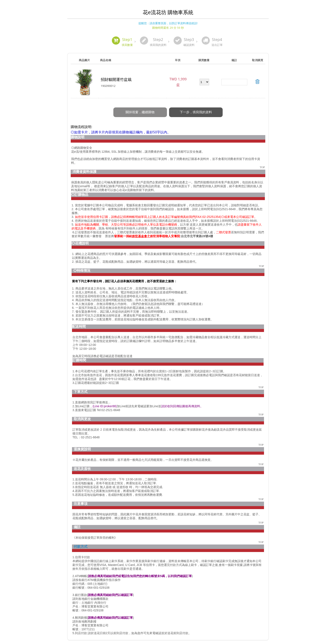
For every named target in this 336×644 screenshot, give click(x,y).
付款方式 (81, 542)
